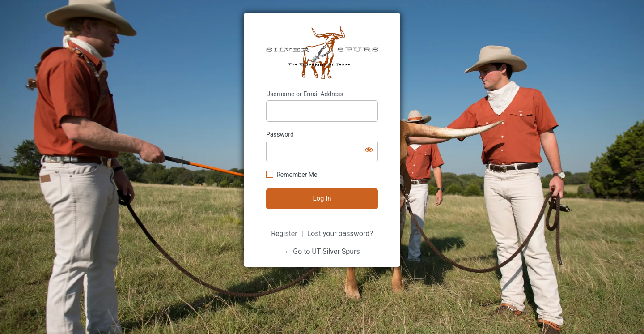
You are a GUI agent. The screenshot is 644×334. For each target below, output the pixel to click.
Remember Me (297, 175)
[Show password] (369, 150)
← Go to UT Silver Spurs (322, 251)
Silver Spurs (322, 53)
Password (280, 134)
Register (284, 233)
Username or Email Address (305, 94)
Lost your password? (340, 233)
